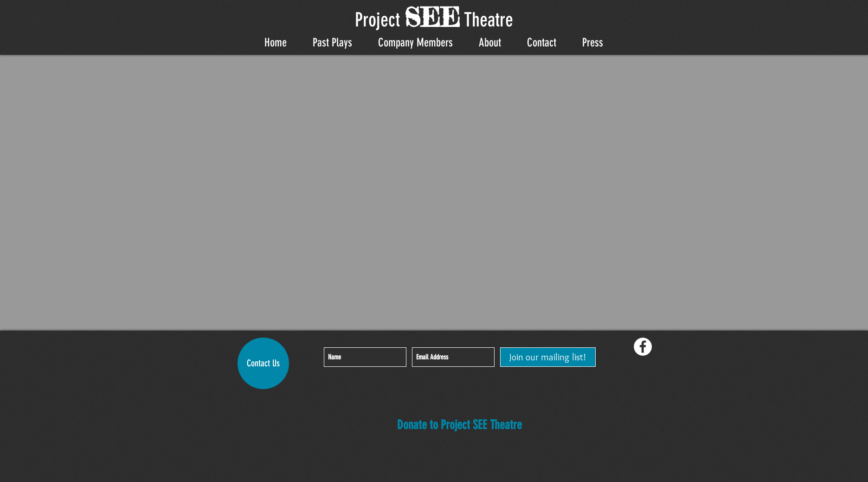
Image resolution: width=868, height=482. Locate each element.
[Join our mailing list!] (548, 357)
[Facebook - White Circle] (643, 347)
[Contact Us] (263, 363)
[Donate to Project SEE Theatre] (460, 426)
